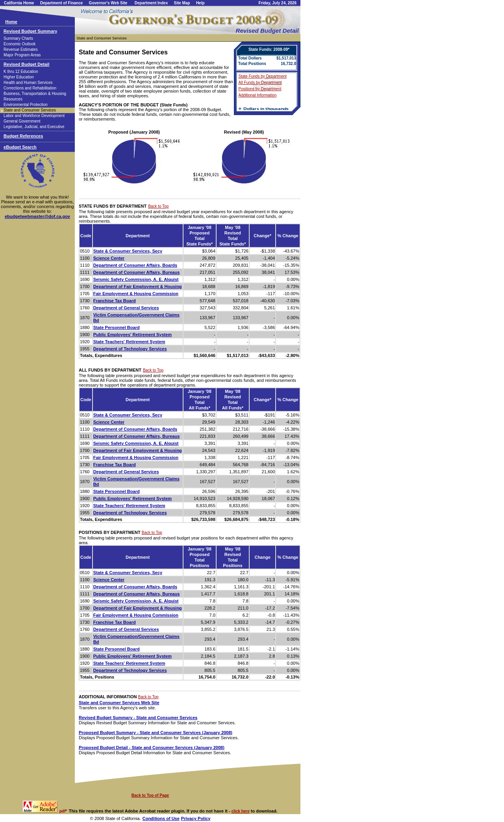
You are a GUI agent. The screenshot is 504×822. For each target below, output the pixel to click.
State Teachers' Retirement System (129, 342)
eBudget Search (20, 147)
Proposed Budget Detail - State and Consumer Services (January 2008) (152, 748)
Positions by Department (260, 89)
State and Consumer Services (30, 110)
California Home (19, 3)
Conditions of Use (161, 818)
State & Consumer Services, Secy (128, 251)
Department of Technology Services (130, 349)
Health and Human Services (28, 83)
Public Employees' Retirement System (132, 335)
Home (11, 22)
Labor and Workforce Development (34, 116)
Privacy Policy (196, 818)
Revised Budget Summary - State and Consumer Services (138, 718)
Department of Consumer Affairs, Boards (135, 265)
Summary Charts (18, 38)
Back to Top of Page (150, 795)
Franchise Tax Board (115, 301)
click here (241, 811)
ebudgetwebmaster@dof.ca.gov (37, 216)
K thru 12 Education (21, 72)
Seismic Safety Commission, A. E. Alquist (136, 279)
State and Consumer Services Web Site (119, 703)
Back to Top (158, 206)
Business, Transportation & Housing (35, 94)
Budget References (23, 136)
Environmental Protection (26, 105)
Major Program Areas (22, 55)
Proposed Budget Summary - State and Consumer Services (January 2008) (156, 733)
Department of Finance (61, 3)
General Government (22, 121)
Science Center (109, 258)
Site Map (182, 3)
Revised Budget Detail (26, 64)
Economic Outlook (19, 44)
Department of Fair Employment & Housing (138, 286)
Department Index (151, 3)
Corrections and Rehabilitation (30, 88)
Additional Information (258, 95)
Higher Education (19, 77)
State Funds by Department (263, 76)
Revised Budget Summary (30, 31)
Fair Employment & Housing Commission (136, 294)
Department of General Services (126, 308)
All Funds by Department (260, 83)
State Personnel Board (117, 327)
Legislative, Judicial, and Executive (34, 127)
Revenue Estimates (21, 49)
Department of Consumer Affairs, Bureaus (137, 272)
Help (200, 3)
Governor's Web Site (108, 3)
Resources (13, 99)
